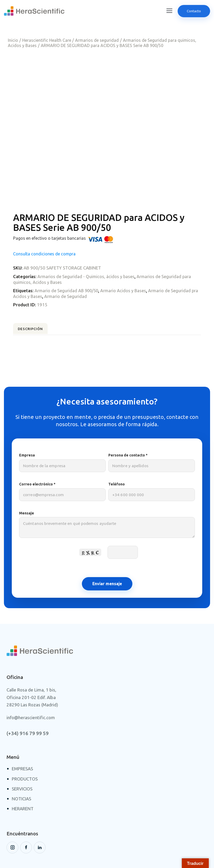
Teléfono (152, 463)
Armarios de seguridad (97, 40)
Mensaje (107, 499)
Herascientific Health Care (47, 40)
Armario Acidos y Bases (126, 259)
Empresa (62, 434)
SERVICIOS (22, 760)
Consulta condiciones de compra (44, 222)
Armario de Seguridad (74, 265)
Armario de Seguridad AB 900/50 (68, 259)
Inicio (13, 40)
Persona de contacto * (152, 434)
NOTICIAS (21, 770)
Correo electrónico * (62, 463)
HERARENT (23, 780)
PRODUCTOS (25, 750)
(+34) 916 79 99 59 (28, 705)
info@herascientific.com (31, 689)
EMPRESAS (22, 740)
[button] (169, 11)
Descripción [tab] (38, 299)
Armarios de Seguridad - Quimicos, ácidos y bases (87, 245)
